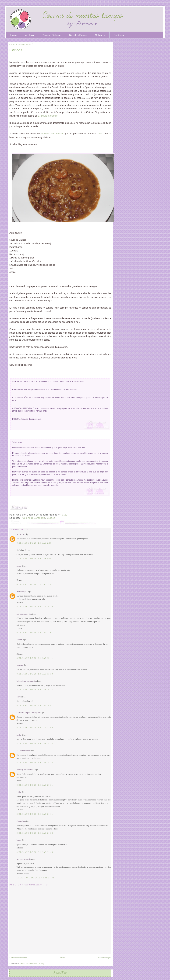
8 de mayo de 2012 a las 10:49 (35, 607)
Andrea (20, 665)
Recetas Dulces (78, 35)
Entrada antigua (105, 958)
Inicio (62, 958)
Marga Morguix (24, 859)
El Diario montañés (48, 116)
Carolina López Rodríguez (28, 713)
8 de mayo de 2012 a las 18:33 (35, 762)
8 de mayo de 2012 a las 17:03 (35, 728)
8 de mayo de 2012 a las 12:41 (35, 658)
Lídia (19, 735)
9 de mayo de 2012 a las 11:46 (35, 852)
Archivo (30, 35)
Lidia (19, 792)
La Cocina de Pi (24, 614)
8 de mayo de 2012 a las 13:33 (35, 674)
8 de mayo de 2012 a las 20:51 (35, 785)
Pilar (100, 134)
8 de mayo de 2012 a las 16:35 (35, 690)
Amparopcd (22, 591)
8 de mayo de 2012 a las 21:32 (35, 833)
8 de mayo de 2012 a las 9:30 (34, 584)
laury (19, 840)
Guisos (51, 518)
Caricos (16, 50)
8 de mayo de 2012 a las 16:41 (35, 705)
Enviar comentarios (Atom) (33, 963)
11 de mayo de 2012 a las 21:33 (35, 878)
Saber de (100, 35)
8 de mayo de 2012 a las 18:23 (35, 743)
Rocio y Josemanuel (25, 770)
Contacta (119, 35)
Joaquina (21, 821)
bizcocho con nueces (52, 134)
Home (14, 35)
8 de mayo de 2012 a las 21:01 (35, 814)
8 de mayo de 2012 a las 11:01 (35, 632)
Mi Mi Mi (21, 534)
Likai (19, 566)
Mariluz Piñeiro (24, 751)
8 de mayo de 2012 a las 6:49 (34, 558)
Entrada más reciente (18, 958)
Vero (19, 697)
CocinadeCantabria (34, 518)
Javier (19, 639)
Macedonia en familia (26, 681)
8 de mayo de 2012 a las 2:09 (34, 543)
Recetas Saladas (51, 35)
